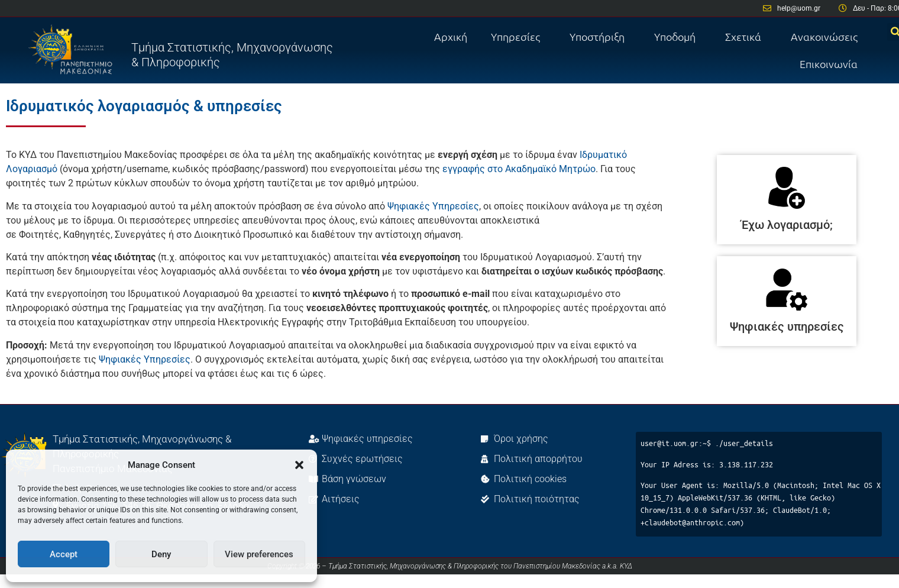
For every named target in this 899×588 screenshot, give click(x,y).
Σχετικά (746, 36)
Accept (64, 554)
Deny (161, 554)
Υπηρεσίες (518, 36)
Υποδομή (678, 36)
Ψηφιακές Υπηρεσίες (433, 206)
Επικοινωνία (829, 64)
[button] (299, 465)
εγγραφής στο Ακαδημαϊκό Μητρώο (519, 169)
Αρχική (451, 36)
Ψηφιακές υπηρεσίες (787, 327)
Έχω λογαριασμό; (787, 225)
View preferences (259, 554)
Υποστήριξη (600, 36)
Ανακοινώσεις (824, 36)
